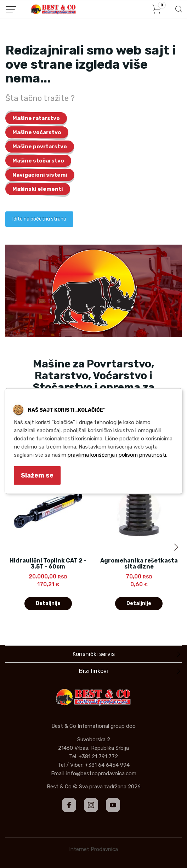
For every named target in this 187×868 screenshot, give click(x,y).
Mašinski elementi (38, 189)
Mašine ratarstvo (36, 118)
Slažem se (37, 475)
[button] (176, 547)
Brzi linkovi (93, 671)
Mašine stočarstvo (38, 161)
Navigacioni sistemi (40, 175)
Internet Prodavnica (93, 849)
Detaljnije (48, 603)
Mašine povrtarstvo (40, 147)
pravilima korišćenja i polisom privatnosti (117, 455)
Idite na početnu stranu (39, 219)
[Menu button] (11, 9)
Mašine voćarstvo (37, 132)
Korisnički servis (94, 654)
